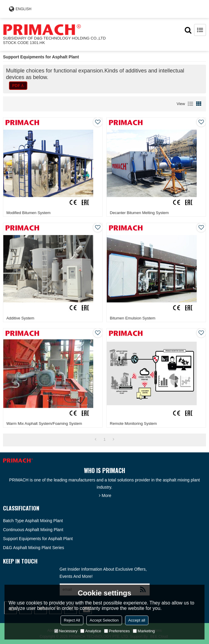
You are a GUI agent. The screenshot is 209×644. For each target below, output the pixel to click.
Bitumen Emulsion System (133, 318)
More (106, 495)
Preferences (117, 631)
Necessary (66, 631)
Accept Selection (104, 620)
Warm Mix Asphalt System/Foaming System (44, 423)
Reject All (72, 620)
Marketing (144, 631)
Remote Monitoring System (133, 423)
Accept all (137, 620)
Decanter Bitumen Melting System (139, 213)
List (190, 104)
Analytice (91, 631)
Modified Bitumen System (28, 213)
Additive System (20, 318)
